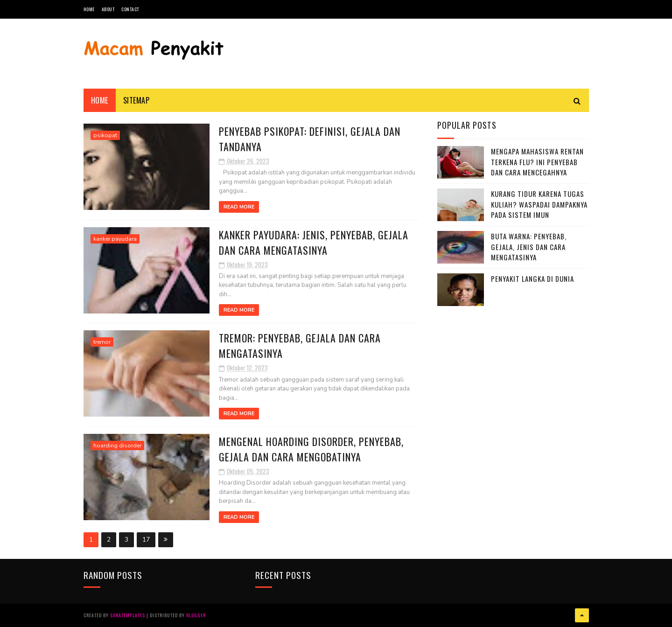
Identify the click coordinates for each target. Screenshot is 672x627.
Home (89, 9)
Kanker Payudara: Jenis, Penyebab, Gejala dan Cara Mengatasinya (314, 242)
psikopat (105, 135)
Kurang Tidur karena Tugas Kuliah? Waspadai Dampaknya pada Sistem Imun (539, 204)
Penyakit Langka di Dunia (532, 279)
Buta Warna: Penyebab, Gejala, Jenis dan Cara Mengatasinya (529, 247)
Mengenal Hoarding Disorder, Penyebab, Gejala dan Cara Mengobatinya (311, 449)
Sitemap (136, 100)
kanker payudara (115, 239)
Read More (239, 207)
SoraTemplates (128, 615)
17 (146, 540)
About (108, 9)
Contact (130, 9)
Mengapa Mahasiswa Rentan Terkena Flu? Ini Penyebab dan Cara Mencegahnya (537, 162)
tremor (102, 342)
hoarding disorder (117, 446)
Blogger (196, 615)
